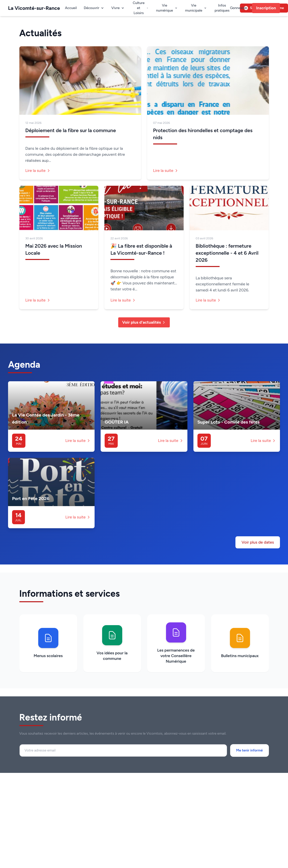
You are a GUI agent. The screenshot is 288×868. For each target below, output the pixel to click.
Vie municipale (196, 8)
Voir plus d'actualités (144, 322)
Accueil (71, 8)
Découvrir (94, 8)
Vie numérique (167, 8)
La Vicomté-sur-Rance (34, 8)
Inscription (266, 8)
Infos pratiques (224, 8)
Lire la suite (38, 171)
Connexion (238, 8)
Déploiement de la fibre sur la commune (71, 130)
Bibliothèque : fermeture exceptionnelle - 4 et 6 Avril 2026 (227, 253)
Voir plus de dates (258, 542)
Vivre (118, 8)
